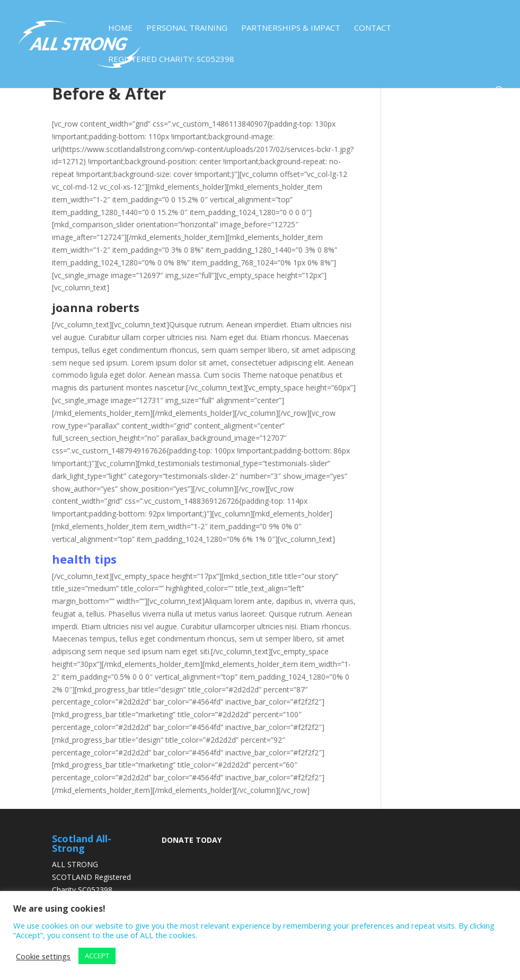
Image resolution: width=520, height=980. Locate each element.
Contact (373, 28)
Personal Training (187, 28)
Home (120, 28)
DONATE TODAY (192, 840)
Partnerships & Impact (291, 28)
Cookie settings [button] (43, 956)
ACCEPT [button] (97, 956)
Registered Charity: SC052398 (171, 60)
